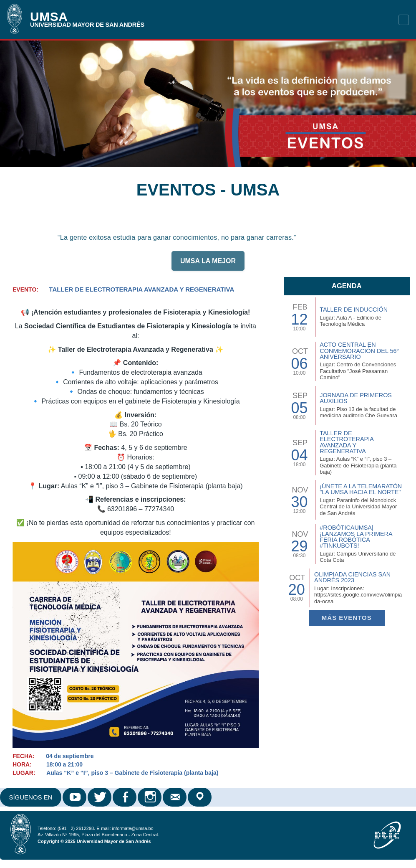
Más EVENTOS (347, 618)
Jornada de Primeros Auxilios (356, 398)
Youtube (75, 797)
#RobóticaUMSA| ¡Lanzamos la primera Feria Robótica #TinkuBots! (356, 537)
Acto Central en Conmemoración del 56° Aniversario (359, 351)
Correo (175, 797)
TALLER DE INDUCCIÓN (354, 310)
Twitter (100, 797)
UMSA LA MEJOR (208, 265)
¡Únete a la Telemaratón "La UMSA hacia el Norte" (361, 489)
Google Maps (200, 797)
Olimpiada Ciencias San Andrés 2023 (352, 577)
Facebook (125, 797)
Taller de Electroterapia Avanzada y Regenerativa (347, 442)
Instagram (150, 797)
